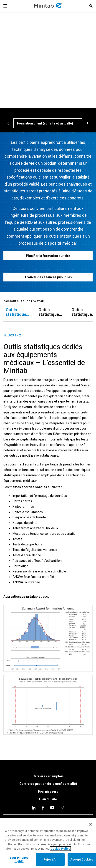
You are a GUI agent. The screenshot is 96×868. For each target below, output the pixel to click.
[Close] (91, 824)
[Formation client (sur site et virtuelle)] (48, 123)
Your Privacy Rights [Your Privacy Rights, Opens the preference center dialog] (19, 859)
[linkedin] (34, 808)
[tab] (18, 312)
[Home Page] (48, 6)
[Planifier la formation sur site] (48, 256)
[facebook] (43, 808)
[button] (91, 6)
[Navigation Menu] (5, 6)
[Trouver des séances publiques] (48, 277)
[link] (48, 776)
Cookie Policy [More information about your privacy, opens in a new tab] (60, 849)
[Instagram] (62, 808)
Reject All (50, 859)
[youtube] (52, 808)
